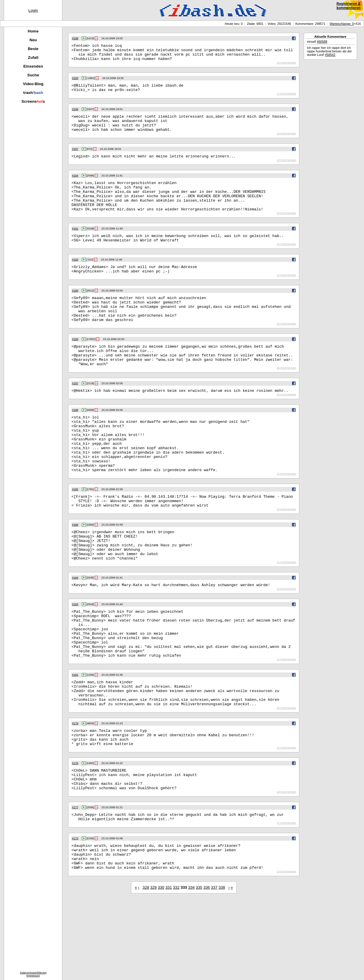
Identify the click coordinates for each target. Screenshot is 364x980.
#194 (75, 185)
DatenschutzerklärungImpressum (33, 974)
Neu (33, 40)
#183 (75, 655)
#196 (75, 114)
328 (146, 968)
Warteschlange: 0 (342, 24)
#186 (75, 569)
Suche (33, 75)
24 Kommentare (286, 142)
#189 (75, 364)
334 (191, 968)
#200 (75, 82)
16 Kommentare (286, 229)
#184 (75, 628)
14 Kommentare (286, 66)
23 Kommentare (286, 262)
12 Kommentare (286, 515)
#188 (75, 440)
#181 (75, 735)
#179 (75, 789)
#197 (75, 158)
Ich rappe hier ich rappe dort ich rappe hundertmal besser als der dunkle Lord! (329, 51)
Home (33, 31)
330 (161, 968)
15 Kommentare (286, 553)
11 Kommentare (286, 612)
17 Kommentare (286, 99)
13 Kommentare (286, 170)
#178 (75, 833)
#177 (75, 881)
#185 (75, 531)
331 (169, 968)
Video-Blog (33, 84)
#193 (75, 277)
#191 (75, 244)
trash (33, 93)
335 (199, 968)
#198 (75, 38)
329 (153, 968)
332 (176, 968)
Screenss (33, 101)
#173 (75, 914)
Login (33, 10)
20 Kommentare (286, 774)
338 (222, 968)
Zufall (33, 58)
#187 (75, 412)
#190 (75, 310)
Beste (33, 49)
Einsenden (33, 66)
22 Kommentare (286, 817)
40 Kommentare (286, 397)
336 (207, 968)
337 (214, 968)
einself (317, 42)
